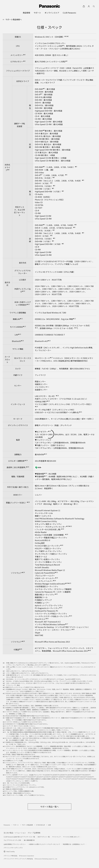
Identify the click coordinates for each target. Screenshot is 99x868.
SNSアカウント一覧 (44, 837)
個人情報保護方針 (29, 840)
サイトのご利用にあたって (71, 837)
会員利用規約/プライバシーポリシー (15, 844)
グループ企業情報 (34, 833)
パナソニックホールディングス (13, 848)
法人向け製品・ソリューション (15, 833)
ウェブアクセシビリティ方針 (12, 840)
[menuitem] (26, 13)
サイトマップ (56, 837)
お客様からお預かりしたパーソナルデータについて (44, 844)
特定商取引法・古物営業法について (74, 844)
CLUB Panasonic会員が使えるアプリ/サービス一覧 (19, 837)
